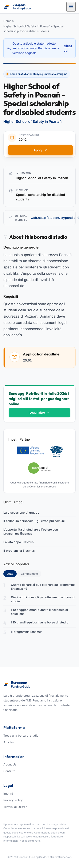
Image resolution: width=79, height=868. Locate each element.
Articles (9, 742)
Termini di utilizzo (15, 807)
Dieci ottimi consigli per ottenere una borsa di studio (43, 599)
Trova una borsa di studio (21, 735)
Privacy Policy (13, 800)
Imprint (8, 793)
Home (7, 21)
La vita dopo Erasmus (19, 542)
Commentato (29, 574)
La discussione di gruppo (21, 512)
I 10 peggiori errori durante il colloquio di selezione (39, 612)
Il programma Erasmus (19, 551)
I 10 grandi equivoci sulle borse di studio (40, 622)
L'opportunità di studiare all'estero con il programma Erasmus (32, 531)
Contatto (9, 771)
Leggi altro (40, 412)
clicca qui (68, 48)
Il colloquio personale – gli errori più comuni (34, 521)
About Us (10, 764)
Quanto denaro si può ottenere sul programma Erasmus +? (43, 587)
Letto (12, 573)
